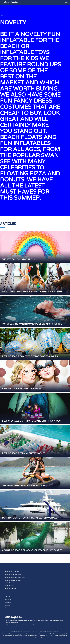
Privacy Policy (35, 631)
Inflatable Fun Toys (10, 589)
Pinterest (7, 608)
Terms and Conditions (53, 631)
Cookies (43, 631)
